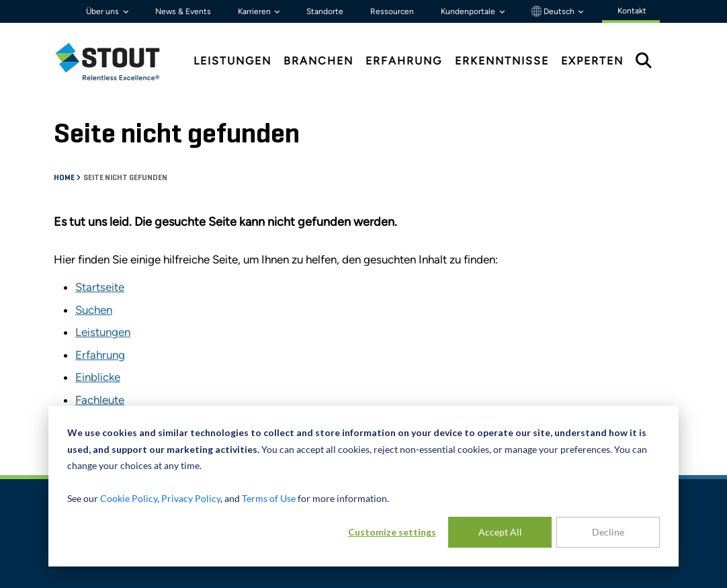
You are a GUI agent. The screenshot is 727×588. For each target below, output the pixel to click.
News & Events (183, 11)
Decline (608, 532)
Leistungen (103, 332)
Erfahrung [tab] (404, 61)
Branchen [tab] (318, 61)
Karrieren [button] (255, 11)
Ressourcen (392, 11)
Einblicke (98, 377)
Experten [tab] (592, 61)
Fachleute (100, 400)
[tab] (118, 61)
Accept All (500, 532)
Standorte (325, 11)
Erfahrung (100, 355)
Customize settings (392, 532)
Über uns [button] (103, 11)
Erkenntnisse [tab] (502, 61)
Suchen (94, 310)
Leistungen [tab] (232, 61)
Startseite (100, 287)
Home (65, 178)
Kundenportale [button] (469, 11)
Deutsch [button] (554, 11)
